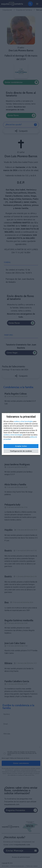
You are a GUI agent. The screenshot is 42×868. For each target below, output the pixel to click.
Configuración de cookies (21, 451)
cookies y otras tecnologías (23, 421)
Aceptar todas (21, 446)
